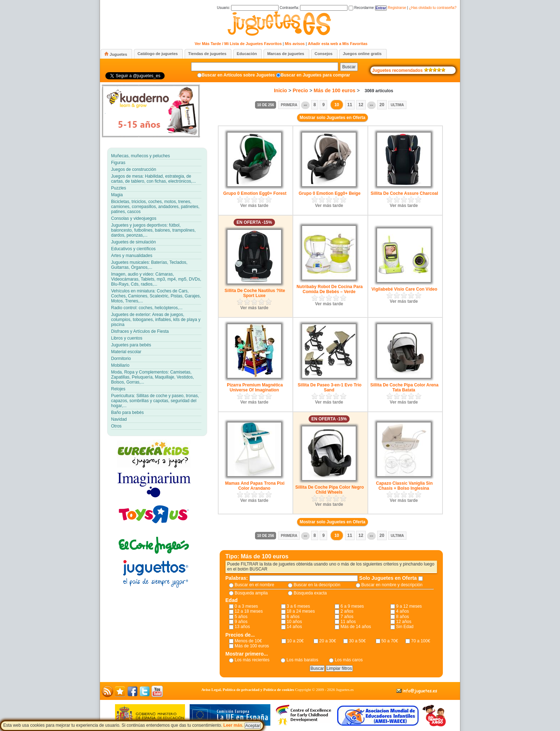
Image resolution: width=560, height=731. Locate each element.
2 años (347, 611)
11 (350, 105)
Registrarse (397, 8)
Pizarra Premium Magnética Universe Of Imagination (255, 387)
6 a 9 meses (352, 606)
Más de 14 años (356, 627)
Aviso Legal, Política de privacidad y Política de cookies (248, 690)
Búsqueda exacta (310, 593)
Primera (289, 105)
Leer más (233, 725)
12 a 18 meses (249, 611)
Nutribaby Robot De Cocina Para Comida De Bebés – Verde (329, 289)
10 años (294, 622)
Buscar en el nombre (254, 585)
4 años (402, 611)
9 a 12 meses (409, 606)
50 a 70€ (390, 641)
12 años (404, 622)
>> (371, 105)
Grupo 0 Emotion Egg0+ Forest (255, 193)
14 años (294, 627)
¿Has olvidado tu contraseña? (433, 8)
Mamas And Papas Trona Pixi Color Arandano (255, 486)
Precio (301, 90)
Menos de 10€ (248, 641)
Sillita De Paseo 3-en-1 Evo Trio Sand (329, 387)
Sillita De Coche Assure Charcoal (404, 193)
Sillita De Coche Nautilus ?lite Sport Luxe (255, 293)
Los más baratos (302, 660)
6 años (293, 617)
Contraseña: (314, 8)
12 (361, 105)
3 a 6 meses (298, 606)
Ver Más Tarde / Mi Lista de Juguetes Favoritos (238, 44)
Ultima (397, 105)
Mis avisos (295, 44)
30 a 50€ (357, 641)
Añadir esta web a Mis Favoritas (338, 44)
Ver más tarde (254, 206)
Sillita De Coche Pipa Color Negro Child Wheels (330, 490)
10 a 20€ (296, 641)
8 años (402, 617)
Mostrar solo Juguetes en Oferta (332, 118)
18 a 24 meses (301, 611)
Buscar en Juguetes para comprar (315, 75)
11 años (348, 622)
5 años (241, 617)
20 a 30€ (328, 641)
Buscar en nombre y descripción (392, 585)
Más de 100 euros (334, 90)
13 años (242, 627)
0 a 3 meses (246, 606)
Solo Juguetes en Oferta (389, 578)
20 (382, 105)
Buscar (349, 67)
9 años (241, 622)
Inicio (281, 90)
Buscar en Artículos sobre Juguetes (238, 75)
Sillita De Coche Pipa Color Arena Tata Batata (404, 387)
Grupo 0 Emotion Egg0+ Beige (329, 193)
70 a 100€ (421, 641)
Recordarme (361, 8)
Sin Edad (405, 627)
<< (305, 105)
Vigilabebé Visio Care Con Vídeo (404, 289)
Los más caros (349, 660)
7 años (347, 617)
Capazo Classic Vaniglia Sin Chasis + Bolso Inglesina (404, 486)
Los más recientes (252, 660)
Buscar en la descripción (317, 585)
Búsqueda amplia (251, 593)
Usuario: (248, 8)
